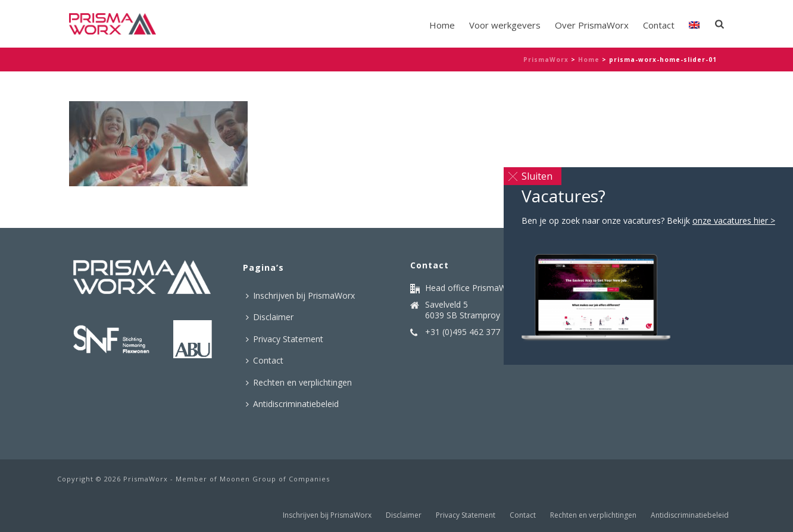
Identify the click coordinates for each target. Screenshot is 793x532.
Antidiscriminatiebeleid (292, 404)
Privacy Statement (285, 339)
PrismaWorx (546, 60)
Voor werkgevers (505, 25)
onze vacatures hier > (734, 220)
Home (442, 25)
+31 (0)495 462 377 (463, 332)
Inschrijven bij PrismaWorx (300, 295)
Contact (659, 25)
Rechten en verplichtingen (299, 382)
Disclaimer (270, 317)
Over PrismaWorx (592, 25)
